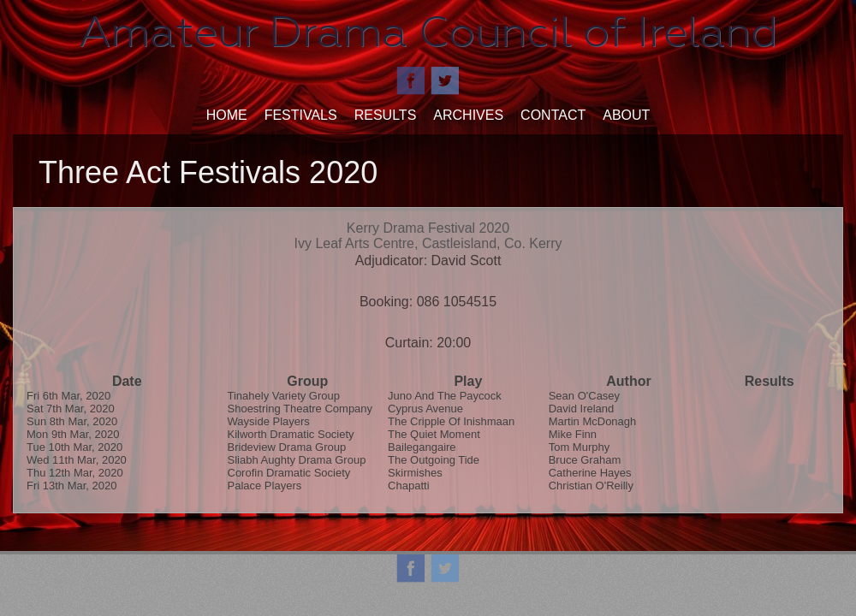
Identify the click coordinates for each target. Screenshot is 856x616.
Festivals (301, 115)
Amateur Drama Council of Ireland (428, 32)
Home (227, 115)
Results (386, 115)
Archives (468, 115)
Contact (553, 115)
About (626, 115)
